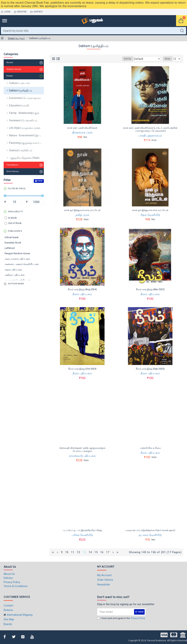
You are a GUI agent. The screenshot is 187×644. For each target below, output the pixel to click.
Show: (168, 59)
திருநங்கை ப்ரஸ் (82, 132)
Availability (15, 212)
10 (67, 552)
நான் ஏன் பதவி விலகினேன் (82, 128)
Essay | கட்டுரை (16, 38)
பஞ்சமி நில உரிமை (150, 448)
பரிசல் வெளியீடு (82, 535)
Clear (40, 181)
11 (73, 552)
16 (102, 552)
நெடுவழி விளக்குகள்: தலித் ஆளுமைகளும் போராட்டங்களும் (82, 449)
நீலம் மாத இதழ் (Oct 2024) (82, 369)
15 (96, 552)
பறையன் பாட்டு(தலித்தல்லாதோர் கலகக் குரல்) (150, 530)
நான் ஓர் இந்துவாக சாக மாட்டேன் (82, 210)
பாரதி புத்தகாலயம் (150, 136)
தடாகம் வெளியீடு (150, 535)
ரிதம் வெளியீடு (150, 215)
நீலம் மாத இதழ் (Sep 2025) (150, 369)
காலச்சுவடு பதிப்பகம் (82, 456)
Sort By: (128, 59)
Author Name (16, 284)
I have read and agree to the (121, 618)
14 (90, 552)
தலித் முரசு (82, 215)
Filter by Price (17, 189)
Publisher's (15, 231)
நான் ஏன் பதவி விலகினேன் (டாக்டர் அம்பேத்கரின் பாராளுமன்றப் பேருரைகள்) (150, 129)
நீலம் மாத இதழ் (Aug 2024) (82, 289)
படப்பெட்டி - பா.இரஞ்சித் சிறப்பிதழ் (82, 530)
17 (108, 552)
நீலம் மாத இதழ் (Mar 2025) (150, 289)
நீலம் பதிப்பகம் (82, 294)
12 (79, 552)
